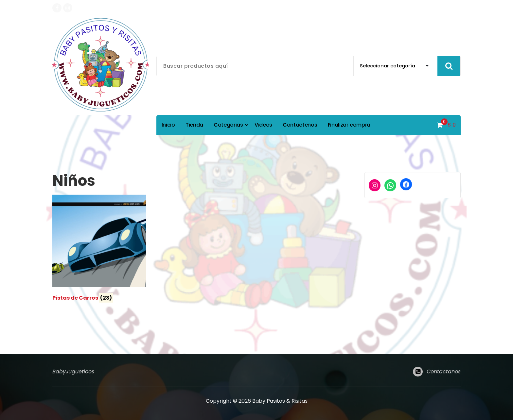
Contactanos (444, 375)
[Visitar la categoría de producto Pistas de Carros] (99, 249)
